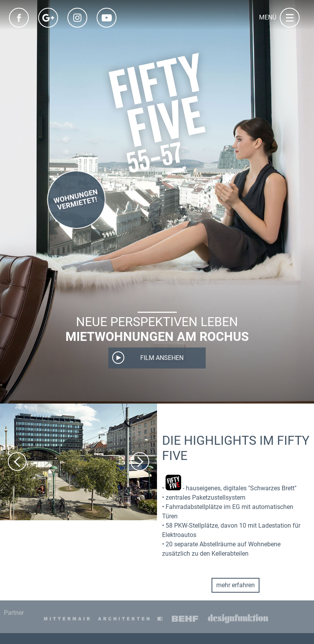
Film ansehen (162, 358)
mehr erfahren (235, 585)
